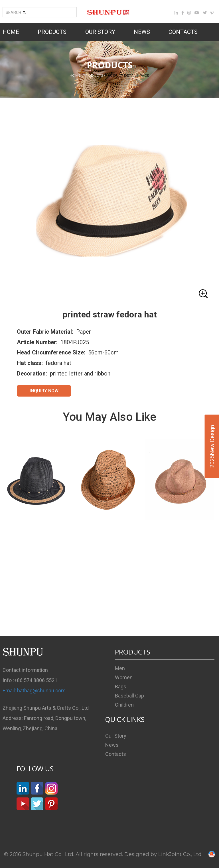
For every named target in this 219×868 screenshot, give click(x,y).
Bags (121, 687)
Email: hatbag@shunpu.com (34, 690)
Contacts (116, 754)
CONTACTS (183, 32)
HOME (11, 32)
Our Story (116, 736)
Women (124, 677)
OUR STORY (100, 32)
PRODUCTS (52, 32)
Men (120, 668)
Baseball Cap (129, 696)
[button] (109, 207)
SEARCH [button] (16, 13)
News (112, 745)
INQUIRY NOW (44, 391)
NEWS (142, 32)
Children (124, 705)
